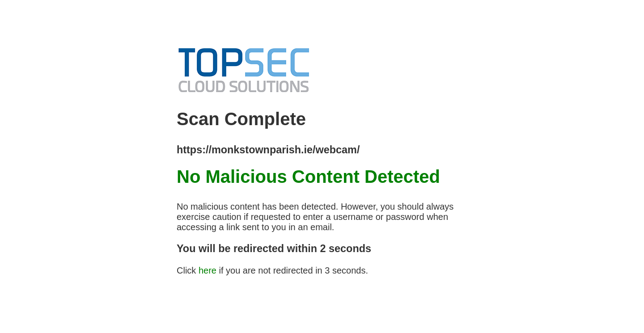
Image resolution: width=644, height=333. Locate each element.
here (208, 270)
